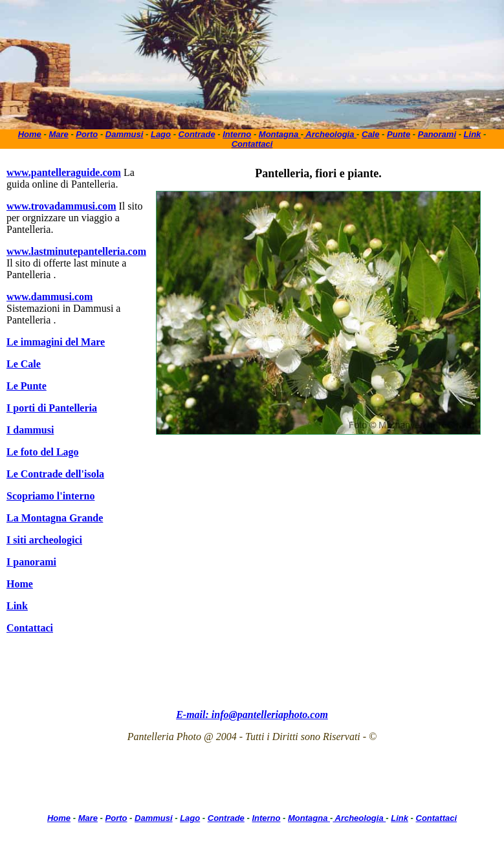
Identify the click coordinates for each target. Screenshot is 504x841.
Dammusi (125, 134)
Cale (370, 134)
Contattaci (252, 144)
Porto (87, 134)
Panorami (437, 134)
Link (473, 134)
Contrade (197, 134)
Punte (399, 134)
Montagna (280, 134)
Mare (58, 134)
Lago (161, 134)
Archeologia (330, 134)
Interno (237, 134)
